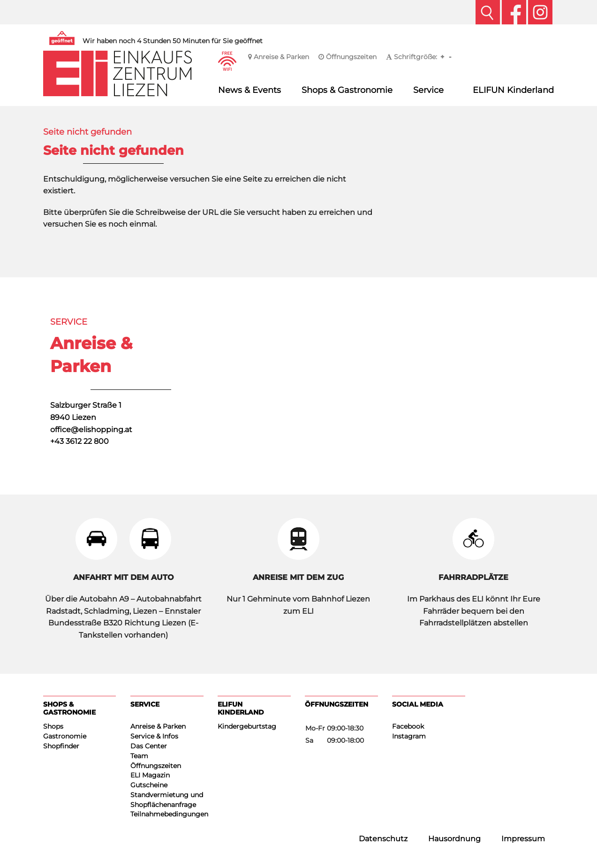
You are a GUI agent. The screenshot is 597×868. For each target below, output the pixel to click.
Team (139, 756)
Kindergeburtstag (247, 726)
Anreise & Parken (279, 57)
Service (428, 90)
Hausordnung (454, 839)
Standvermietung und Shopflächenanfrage (167, 800)
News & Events (249, 90)
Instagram (409, 736)
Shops (53, 726)
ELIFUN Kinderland (513, 90)
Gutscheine (149, 785)
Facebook (408, 726)
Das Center (149, 746)
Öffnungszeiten (348, 57)
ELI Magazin (150, 775)
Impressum (523, 839)
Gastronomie (65, 736)
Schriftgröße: (412, 57)
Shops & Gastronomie (347, 90)
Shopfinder (61, 746)
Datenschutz (383, 839)
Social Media (418, 704)
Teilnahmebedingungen (167, 814)
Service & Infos (154, 736)
